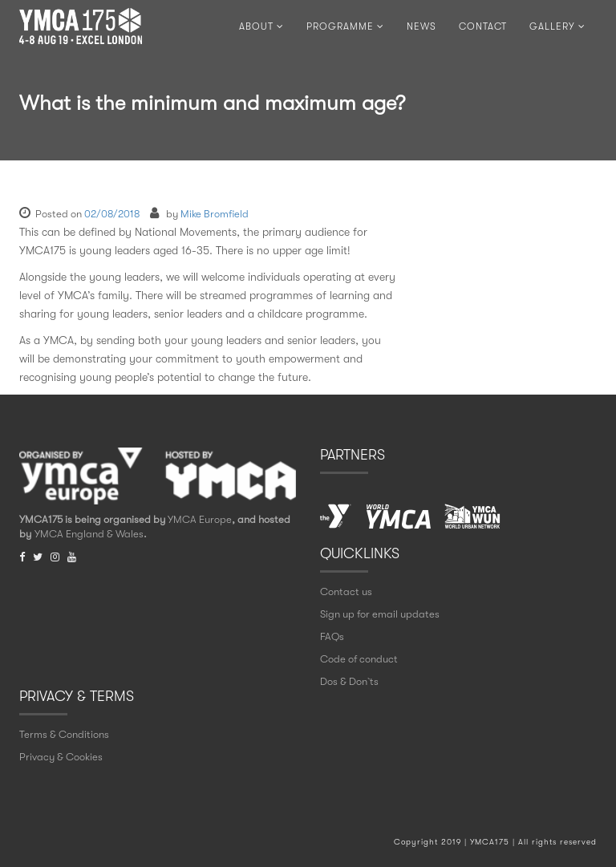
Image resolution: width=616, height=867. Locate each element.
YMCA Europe (200, 519)
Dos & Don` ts (349, 681)
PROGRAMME (345, 26)
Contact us (346, 592)
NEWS (421, 26)
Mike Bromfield (215, 214)
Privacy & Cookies (61, 757)
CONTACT (483, 26)
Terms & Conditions (64, 734)
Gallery (557, 26)
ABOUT (261, 26)
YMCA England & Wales (89, 534)
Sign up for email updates (380, 614)
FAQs (332, 636)
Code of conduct (359, 659)
